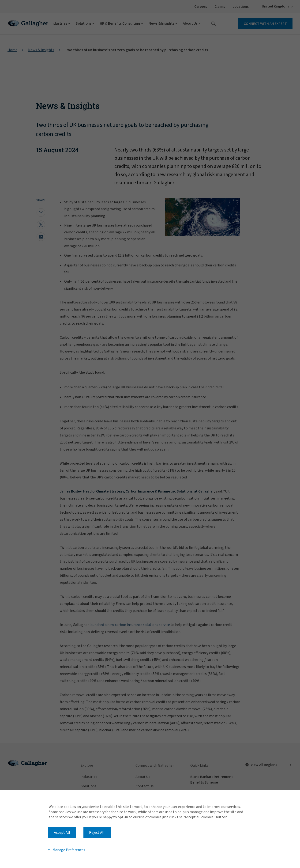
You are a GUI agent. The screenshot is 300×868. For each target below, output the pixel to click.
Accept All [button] (62, 833)
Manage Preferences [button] (69, 850)
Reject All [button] (97, 833)
